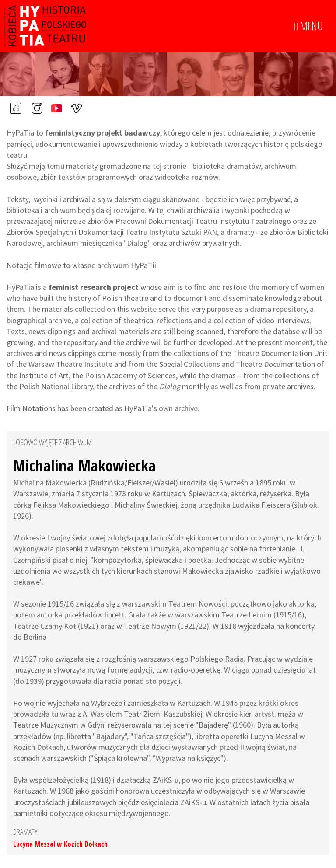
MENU (308, 26)
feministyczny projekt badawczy (103, 133)
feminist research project (94, 287)
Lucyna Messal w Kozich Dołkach (60, 844)
